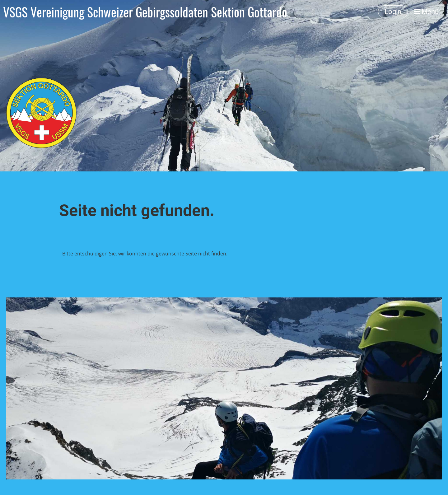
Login (393, 12)
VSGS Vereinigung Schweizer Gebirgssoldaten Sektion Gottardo (145, 12)
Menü (426, 12)
